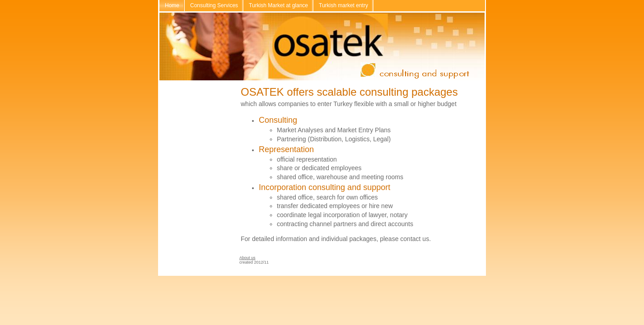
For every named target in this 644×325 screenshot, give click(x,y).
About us (247, 258)
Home (172, 5)
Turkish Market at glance (278, 5)
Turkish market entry (343, 5)
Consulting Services (214, 5)
